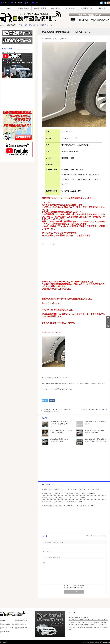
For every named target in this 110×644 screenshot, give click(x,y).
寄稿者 (64, 39)
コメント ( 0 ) (103, 536)
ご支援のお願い (102, 8)
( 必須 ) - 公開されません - (52, 557)
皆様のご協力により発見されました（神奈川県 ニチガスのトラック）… (95, 440)
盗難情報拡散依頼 (86, 8)
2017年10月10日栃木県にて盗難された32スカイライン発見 (61, 431)
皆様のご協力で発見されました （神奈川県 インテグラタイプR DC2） (58, 410)
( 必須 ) (47, 552)
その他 (36, 3)
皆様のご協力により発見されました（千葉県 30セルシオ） (95, 431)
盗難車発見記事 (18, 3)
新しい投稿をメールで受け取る (75, 587)
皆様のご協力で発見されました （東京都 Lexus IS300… (60, 440)
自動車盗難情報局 (95, 642)
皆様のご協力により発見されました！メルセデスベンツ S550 (63, 502)
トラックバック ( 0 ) (91, 536)
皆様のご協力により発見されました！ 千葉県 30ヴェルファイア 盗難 (65, 497)
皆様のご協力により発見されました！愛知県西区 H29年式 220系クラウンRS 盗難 (69, 493)
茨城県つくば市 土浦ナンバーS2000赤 (92, 409)
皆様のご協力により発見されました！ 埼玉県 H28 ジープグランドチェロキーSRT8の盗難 (72, 489)
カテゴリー (6, 3)
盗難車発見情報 (55, 8)
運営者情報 (3, 642)
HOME (8, 8)
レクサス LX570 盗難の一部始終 (79, 617)
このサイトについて (71, 8)
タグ (28, 3)
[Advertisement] (74, 260)
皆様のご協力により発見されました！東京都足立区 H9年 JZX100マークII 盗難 (69, 506)
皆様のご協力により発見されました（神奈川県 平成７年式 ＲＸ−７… (61, 424)
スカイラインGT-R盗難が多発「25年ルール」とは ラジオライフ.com (89, 620)
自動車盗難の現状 (24, 8)
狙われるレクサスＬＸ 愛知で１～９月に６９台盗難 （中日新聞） (88, 622)
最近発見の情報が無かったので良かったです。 (95, 423)
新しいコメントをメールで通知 (75, 586)
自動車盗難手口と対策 (39, 8)
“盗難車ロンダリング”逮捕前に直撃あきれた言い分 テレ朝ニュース (88, 625)
